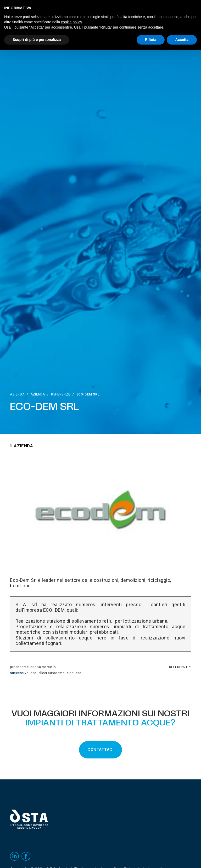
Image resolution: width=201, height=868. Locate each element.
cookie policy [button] (71, 22)
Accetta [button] (182, 40)
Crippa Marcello (43, 667)
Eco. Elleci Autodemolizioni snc (56, 673)
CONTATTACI (100, 750)
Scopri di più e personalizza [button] (37, 40)
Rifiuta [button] (151, 40)
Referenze (61, 394)
